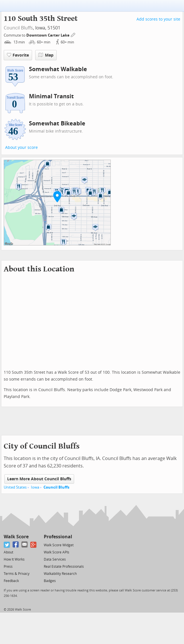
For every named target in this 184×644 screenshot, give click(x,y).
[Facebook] (16, 545)
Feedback (11, 581)
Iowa (35, 487)
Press (8, 567)
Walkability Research (60, 574)
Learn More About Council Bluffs (39, 479)
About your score (21, 148)
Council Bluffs (18, 28)
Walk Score (16, 537)
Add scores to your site (158, 19)
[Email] (25, 545)
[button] (57, 197)
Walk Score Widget (59, 545)
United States (15, 487)
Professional (58, 537)
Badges (50, 581)
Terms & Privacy (17, 574)
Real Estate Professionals (64, 567)
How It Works (14, 559)
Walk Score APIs (57, 552)
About (8, 552)
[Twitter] (7, 545)
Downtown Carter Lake (48, 35)
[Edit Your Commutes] (73, 34)
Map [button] (46, 55)
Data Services (55, 559)
